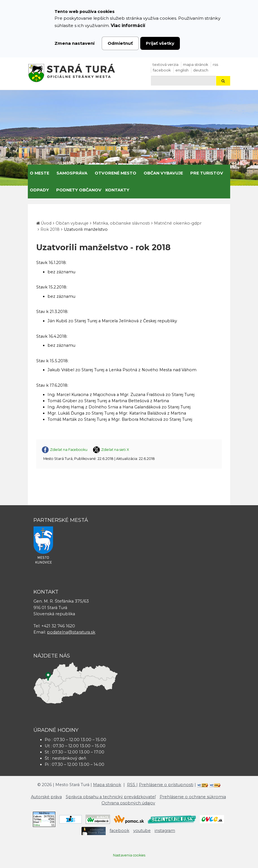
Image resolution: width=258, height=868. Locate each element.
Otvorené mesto (116, 173)
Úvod (46, 223)
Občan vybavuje (163, 173)
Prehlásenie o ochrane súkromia (193, 797)
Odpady (39, 190)
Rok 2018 (50, 229)
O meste (39, 173)
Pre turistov (207, 173)
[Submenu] (51, 173)
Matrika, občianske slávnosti (121, 223)
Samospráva (72, 173)
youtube (142, 831)
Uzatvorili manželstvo (86, 229)
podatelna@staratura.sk (71, 632)
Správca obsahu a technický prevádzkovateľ (111, 797)
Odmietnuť (120, 43)
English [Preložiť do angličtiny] (182, 70)
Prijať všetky (160, 43)
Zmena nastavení (75, 43)
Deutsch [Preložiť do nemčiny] (201, 70)
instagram (165, 831)
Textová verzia (166, 64)
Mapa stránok (196, 64)
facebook (162, 70)
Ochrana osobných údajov (128, 803)
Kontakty (117, 190)
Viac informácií (128, 25)
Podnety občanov (79, 190)
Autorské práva (46, 797)
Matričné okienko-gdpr (178, 223)
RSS (215, 64)
